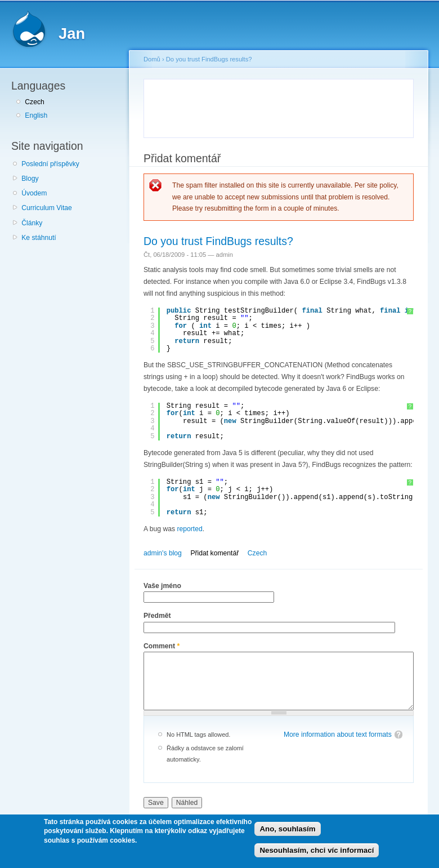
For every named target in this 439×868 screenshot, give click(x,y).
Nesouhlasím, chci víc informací (317, 850)
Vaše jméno (162, 586)
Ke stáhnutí (39, 238)
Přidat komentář (214, 553)
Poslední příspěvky (50, 164)
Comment (162, 646)
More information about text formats (338, 735)
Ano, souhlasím (287, 829)
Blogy (30, 179)
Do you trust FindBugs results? (209, 59)
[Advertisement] (283, 106)
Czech (34, 102)
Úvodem (34, 193)
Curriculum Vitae (47, 208)
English (36, 115)
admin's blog (163, 553)
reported (189, 529)
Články (32, 223)
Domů (152, 59)
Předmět (157, 616)
